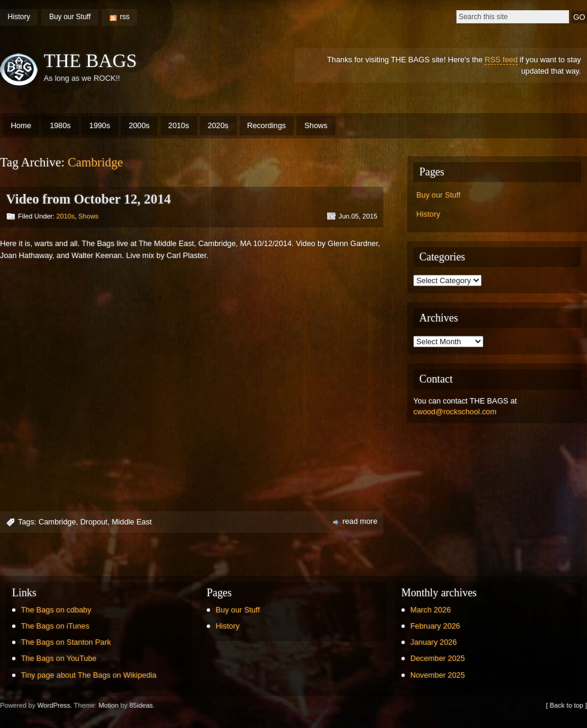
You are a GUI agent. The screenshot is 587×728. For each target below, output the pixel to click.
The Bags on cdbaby (56, 610)
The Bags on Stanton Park (66, 642)
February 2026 (435, 626)
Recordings (267, 125)
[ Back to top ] (567, 705)
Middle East (132, 522)
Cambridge (57, 522)
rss (125, 17)
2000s (139, 125)
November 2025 (438, 675)
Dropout (94, 522)
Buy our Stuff (70, 17)
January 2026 (434, 642)
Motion (108, 705)
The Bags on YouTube (59, 658)
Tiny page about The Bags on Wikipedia (89, 675)
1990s (100, 125)
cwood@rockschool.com (455, 412)
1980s (60, 125)
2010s (179, 125)
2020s (218, 125)
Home (21, 125)
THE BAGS (90, 60)
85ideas (141, 705)
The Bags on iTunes (55, 626)
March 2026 (431, 610)
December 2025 (438, 658)
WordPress (54, 705)
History (19, 17)
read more (360, 521)
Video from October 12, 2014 (88, 199)
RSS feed (501, 60)
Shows (316, 125)
